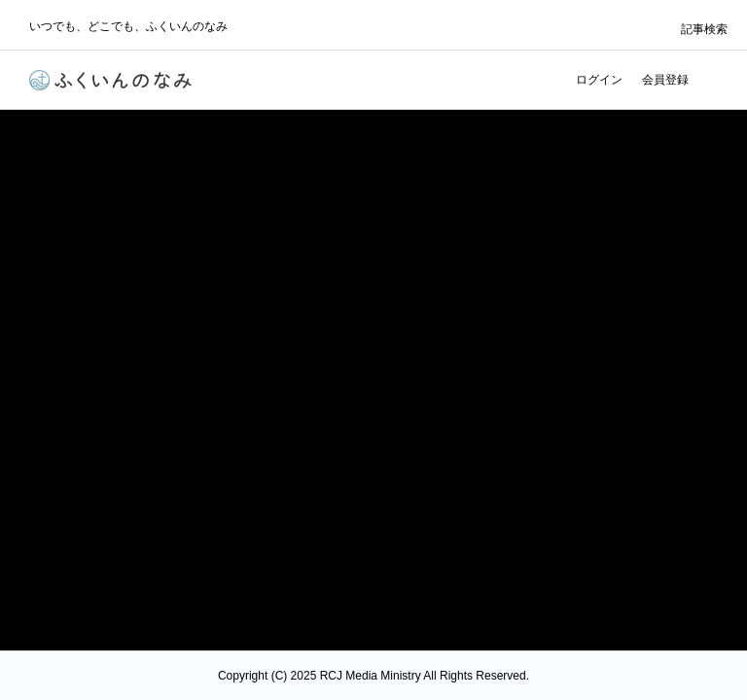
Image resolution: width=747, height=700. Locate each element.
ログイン (599, 80)
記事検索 (704, 29)
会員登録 (665, 80)
